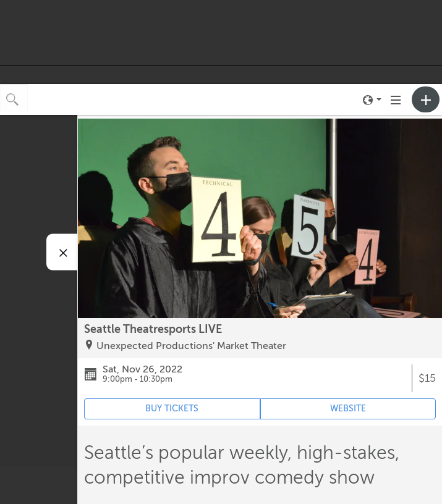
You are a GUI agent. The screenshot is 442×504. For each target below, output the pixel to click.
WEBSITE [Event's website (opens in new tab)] (348, 409)
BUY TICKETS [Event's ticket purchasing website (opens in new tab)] (172, 409)
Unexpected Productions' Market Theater (191, 346)
